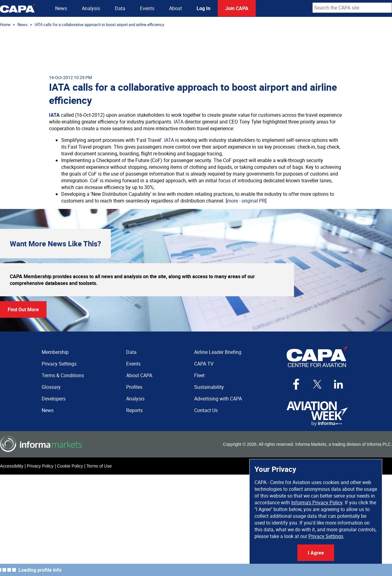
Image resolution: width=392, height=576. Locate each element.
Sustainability (209, 387)
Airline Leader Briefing (218, 352)
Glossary (51, 387)
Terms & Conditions (63, 375)
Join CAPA (237, 8)
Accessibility (12, 466)
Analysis (91, 8)
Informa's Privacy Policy (317, 502)
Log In (204, 8)
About (175, 8)
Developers (54, 399)
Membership (55, 352)
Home (5, 25)
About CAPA (139, 375)
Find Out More (23, 309)
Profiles (134, 387)
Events (147, 8)
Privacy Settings (326, 536)
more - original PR (246, 201)
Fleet (199, 375)
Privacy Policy (40, 466)
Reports (134, 410)
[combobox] (352, 8)
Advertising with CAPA (218, 399)
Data (120, 8)
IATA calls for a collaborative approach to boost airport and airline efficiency (99, 25)
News (61, 8)
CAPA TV (204, 364)
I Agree (316, 553)
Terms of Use (99, 466)
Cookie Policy (70, 466)
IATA (54, 115)
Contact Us (206, 410)
